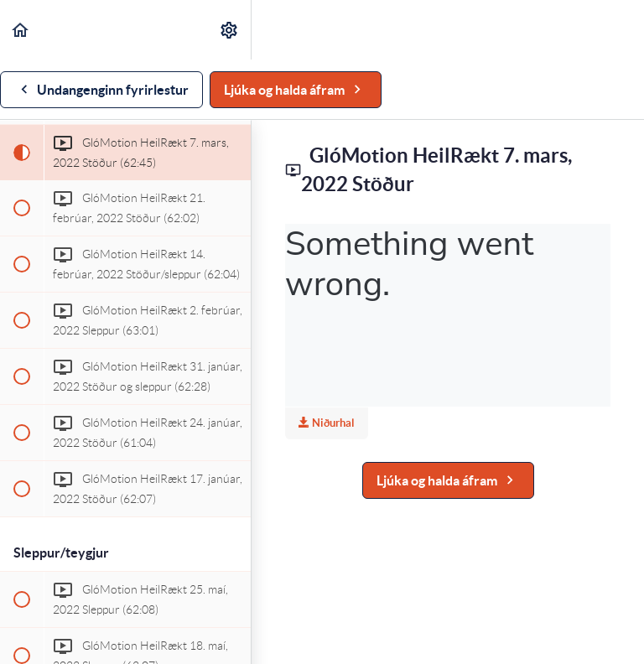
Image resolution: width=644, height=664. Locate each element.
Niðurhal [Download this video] (327, 423)
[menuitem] (230, 30)
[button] (21, 30)
